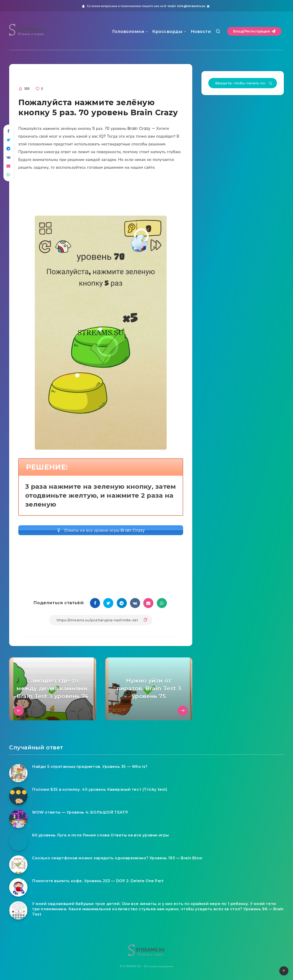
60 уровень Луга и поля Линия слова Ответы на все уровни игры (100, 835)
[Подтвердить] (271, 84)
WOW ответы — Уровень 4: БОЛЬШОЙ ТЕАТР (80, 812)
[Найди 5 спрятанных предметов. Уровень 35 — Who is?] (18, 773)
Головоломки (128, 32)
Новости (201, 32)
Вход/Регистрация (254, 31)
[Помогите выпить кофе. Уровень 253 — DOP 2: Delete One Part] (18, 887)
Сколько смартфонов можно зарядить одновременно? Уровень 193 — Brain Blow (117, 858)
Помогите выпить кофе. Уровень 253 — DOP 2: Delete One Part (98, 881)
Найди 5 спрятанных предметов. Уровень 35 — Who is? (90, 767)
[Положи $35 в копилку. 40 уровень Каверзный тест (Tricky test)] (18, 796)
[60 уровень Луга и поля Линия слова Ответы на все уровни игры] (18, 842)
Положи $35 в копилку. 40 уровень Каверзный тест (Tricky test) (100, 789)
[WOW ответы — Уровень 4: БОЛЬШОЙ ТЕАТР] (18, 819)
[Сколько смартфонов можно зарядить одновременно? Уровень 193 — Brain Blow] (18, 865)
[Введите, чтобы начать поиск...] (243, 83)
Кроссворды (167, 32)
